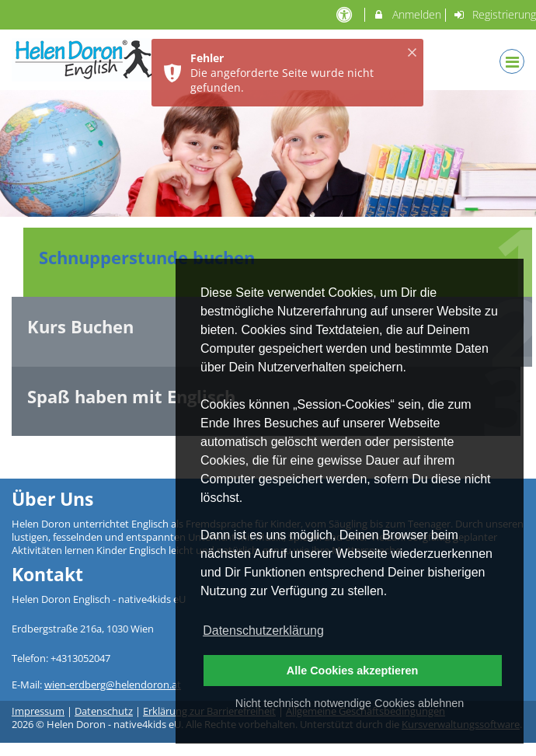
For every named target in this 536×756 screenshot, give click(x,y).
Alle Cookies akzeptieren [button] (353, 671)
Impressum (38, 711)
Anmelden (407, 14)
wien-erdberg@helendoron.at (113, 685)
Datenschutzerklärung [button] (263, 631)
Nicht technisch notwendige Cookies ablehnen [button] (350, 703)
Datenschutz (104, 711)
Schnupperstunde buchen (147, 257)
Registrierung (495, 14)
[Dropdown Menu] (512, 61)
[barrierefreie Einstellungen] (345, 14)
